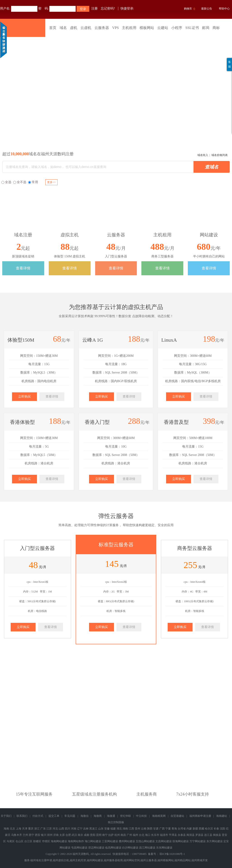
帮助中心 (224, 9)
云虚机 (86, 28)
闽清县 (191, 835)
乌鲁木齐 (17, 835)
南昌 (123, 835)
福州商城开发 (200, 860)
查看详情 (23, 268)
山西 (61, 829)
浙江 (37, 829)
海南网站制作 (76, 841)
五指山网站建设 (145, 841)
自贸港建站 (177, 816)
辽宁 (80, 829)
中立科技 (141, 816)
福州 (135, 835)
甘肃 (156, 829)
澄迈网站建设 (96, 848)
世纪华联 (126, 816)
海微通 (111, 816)
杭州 (117, 835)
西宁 (31, 835)
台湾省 (182, 829)
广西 (162, 829)
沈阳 (222, 829)
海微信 (85, 816)
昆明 (99, 835)
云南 (144, 829)
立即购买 (24, 397)
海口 (148, 835)
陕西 (150, 829)
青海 (174, 829)
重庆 (31, 829)
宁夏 (168, 829)
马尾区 (11, 841)
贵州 (138, 829)
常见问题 (70, 816)
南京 (80, 835)
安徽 (107, 829)
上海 (19, 829)
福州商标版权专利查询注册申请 (116, 85)
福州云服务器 (149, 860)
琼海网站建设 (181, 841)
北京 (12, 829)
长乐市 (155, 835)
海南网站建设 (59, 841)
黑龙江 (93, 829)
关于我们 (6, 816)
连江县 (208, 835)
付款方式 (38, 816)
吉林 (86, 829)
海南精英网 (159, 816)
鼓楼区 (37, 841)
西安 (38, 835)
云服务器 (102, 28)
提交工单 (54, 816)
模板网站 (147, 28)
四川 (68, 829)
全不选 (20, 182)
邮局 (206, 28)
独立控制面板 (116, 822)
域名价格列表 (220, 155)
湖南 (125, 829)
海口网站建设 (93, 841)
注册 (94, 8)
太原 (62, 835)
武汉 (74, 835)
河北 (55, 829)
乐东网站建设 (164, 848)
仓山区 (19, 841)
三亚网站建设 (110, 841)
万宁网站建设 (198, 841)
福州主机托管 (78, 860)
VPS (115, 28)
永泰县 (182, 835)
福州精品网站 (183, 860)
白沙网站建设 (130, 848)
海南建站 (222, 816)
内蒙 (189, 829)
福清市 (164, 835)
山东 (101, 829)
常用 (33, 182)
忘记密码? (108, 8)
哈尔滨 (209, 829)
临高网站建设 (113, 848)
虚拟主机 (140, 307)
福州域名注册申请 (41, 860)
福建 (113, 829)
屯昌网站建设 (79, 848)
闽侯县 (217, 835)
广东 (43, 829)
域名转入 (203, 155)
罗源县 (199, 835)
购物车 (189, 9)
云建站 (163, 28)
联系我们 (22, 816)
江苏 (49, 829)
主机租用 (129, 28)
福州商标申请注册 (200, 816)
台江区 (28, 841)
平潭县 (173, 835)
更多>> (51, 182)
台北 (142, 835)
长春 (216, 829)
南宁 (105, 835)
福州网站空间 (132, 860)
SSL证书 (192, 28)
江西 (131, 829)
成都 (87, 835)
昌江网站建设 (147, 848)
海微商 (98, 816)
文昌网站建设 (164, 841)
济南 (56, 835)
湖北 (119, 829)
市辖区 (46, 841)
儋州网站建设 (127, 841)
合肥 (68, 835)
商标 (216, 28)
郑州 (50, 835)
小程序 (177, 28)
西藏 (201, 829)
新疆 (195, 829)
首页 (53, 28)
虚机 (74, 28)
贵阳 (93, 835)
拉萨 (111, 835)
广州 (129, 835)
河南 (74, 829)
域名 (63, 28)
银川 (44, 835)
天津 (25, 829)
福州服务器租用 (113, 860)
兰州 (25, 835)
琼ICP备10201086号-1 (172, 854)
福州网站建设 (95, 860)
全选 (6, 182)
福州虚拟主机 (61, 860)
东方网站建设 (215, 841)
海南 (6, 829)
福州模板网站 (166, 860)
